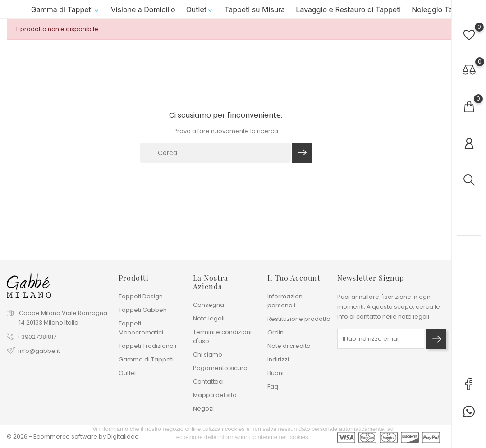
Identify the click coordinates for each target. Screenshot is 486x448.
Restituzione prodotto (299, 319)
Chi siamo (208, 354)
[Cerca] (215, 153)
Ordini (276, 332)
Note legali (209, 318)
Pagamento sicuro (220, 368)
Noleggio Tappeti (441, 9)
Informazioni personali (286, 301)
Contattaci (208, 382)
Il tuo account (294, 278)
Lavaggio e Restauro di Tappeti (348, 9)
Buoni (275, 373)
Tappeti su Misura (255, 9)
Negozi (203, 409)
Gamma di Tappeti (66, 9)
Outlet (200, 9)
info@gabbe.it (39, 351)
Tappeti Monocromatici (141, 328)
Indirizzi (278, 359)
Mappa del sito (215, 395)
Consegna (209, 305)
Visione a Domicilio (143, 9)
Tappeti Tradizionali (147, 346)
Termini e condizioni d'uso (222, 336)
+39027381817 (37, 337)
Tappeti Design (141, 296)
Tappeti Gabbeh (143, 310)
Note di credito (289, 346)
